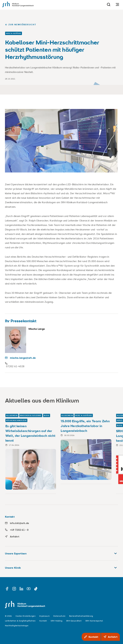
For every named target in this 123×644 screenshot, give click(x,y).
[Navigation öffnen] (117, 4)
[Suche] (109, 4)
